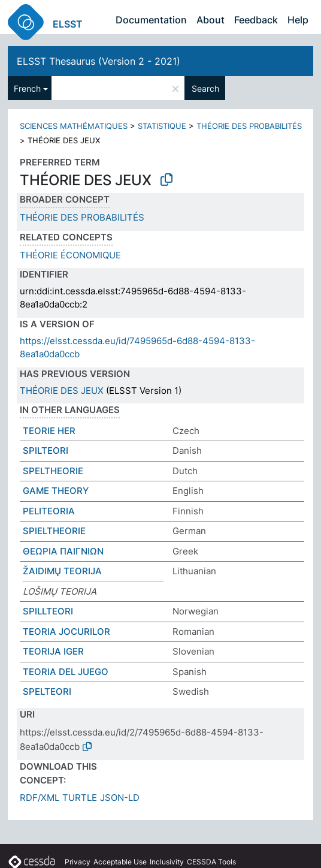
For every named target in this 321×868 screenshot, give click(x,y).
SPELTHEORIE (53, 471)
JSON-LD (120, 798)
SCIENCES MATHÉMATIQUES (74, 126)
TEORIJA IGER (53, 651)
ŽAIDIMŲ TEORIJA (62, 571)
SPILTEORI (46, 450)
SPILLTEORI (48, 611)
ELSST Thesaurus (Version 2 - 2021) (99, 61)
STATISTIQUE (162, 126)
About (211, 20)
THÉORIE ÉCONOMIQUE (70, 255)
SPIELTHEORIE (54, 531)
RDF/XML (40, 798)
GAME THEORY (56, 491)
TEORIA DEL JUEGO (66, 672)
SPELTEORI (47, 691)
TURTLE (80, 798)
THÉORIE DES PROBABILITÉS (249, 126)
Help (298, 20)
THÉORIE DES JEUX (62, 391)
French (27, 88)
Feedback (256, 20)
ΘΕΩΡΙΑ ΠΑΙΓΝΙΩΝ (63, 551)
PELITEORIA (49, 511)
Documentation (151, 20)
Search (205, 88)
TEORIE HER (49, 431)
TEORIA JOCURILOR (66, 632)
